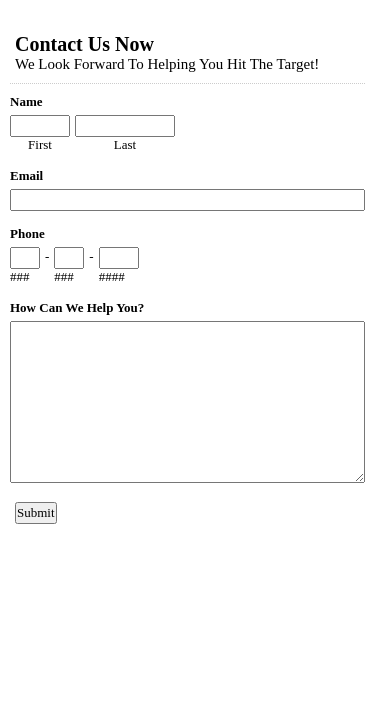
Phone (27, 233)
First (40, 144)
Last (125, 144)
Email (26, 175)
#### (112, 276)
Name (26, 101)
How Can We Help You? (77, 307)
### (20, 276)
